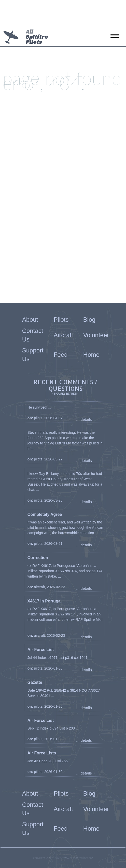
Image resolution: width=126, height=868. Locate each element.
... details (84, 419)
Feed (61, 355)
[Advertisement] (61, 15)
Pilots (61, 320)
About (30, 320)
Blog (89, 320)
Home (91, 355)
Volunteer (96, 335)
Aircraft (63, 335)
